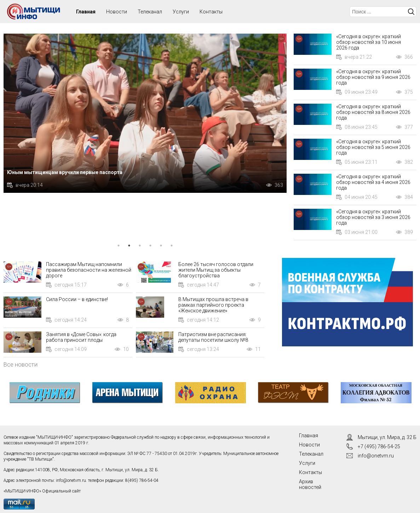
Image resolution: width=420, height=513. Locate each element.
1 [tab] (119, 246)
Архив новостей (310, 484)
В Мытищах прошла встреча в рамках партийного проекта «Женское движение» (213, 305)
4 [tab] (150, 246)
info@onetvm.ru (71, 480)
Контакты (211, 12)
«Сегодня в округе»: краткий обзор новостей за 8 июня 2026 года (373, 112)
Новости (117, 12)
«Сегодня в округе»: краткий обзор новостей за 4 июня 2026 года (373, 182)
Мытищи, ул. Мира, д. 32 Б (387, 437)
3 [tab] (140, 246)
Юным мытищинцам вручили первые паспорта (65, 172)
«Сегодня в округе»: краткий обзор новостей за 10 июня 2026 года (369, 42)
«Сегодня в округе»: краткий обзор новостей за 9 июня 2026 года (373, 77)
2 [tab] (129, 246)
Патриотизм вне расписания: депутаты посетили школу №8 (213, 337)
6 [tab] (172, 246)
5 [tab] (161, 246)
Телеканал (150, 12)
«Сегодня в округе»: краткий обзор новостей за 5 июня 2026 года (373, 147)
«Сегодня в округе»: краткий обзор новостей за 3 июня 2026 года (373, 217)
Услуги (181, 12)
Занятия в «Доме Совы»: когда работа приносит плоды (81, 337)
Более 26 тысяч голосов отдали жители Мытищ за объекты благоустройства (216, 270)
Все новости (21, 364)
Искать (411, 12)
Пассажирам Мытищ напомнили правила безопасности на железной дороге (89, 270)
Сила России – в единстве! (77, 299)
